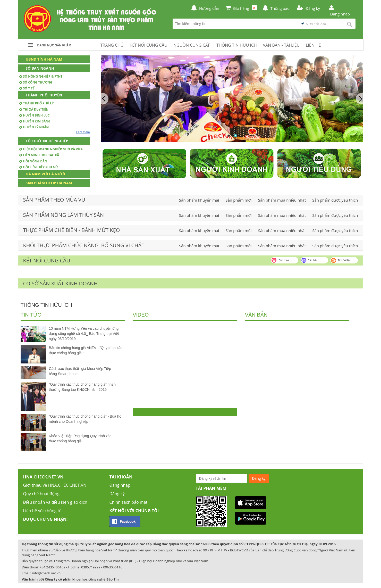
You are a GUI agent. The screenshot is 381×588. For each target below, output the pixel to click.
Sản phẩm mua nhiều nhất (282, 200)
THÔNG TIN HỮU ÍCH (237, 45)
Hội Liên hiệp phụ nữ (39, 167)
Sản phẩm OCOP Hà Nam (49, 183)
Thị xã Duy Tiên (34, 109)
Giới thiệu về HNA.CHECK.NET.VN (55, 485)
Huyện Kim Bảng (35, 121)
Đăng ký (117, 494)
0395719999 (91, 567)
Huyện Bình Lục (35, 115)
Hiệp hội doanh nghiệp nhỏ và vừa (51, 149)
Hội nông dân (33, 161)
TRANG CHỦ (112, 45)
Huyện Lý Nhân (34, 127)
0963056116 (113, 567)
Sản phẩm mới (239, 200)
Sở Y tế (27, 88)
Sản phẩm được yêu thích (335, 200)
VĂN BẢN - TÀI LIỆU (281, 45)
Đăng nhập (120, 485)
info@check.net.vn (46, 573)
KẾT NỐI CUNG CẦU (148, 45)
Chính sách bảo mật (129, 502)
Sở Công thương (36, 82)
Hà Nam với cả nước (46, 174)
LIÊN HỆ (313, 45)
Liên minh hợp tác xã (39, 155)
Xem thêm (83, 132)
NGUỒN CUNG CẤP (192, 45)
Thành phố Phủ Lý (37, 103)
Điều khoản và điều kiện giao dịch (55, 502)
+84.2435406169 (53, 567)
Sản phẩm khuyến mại (199, 200)
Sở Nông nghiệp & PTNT (41, 76)
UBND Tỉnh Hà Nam (44, 59)
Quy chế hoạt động (41, 494)
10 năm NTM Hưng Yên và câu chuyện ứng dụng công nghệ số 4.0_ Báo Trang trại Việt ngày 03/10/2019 (84, 334)
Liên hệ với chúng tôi (43, 511)
